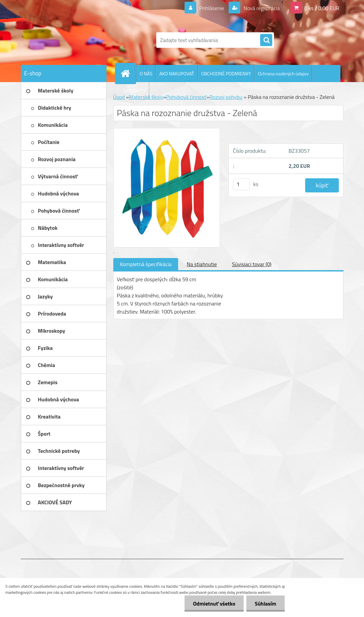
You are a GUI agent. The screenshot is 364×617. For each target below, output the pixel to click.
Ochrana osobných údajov (283, 74)
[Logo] (67, 40)
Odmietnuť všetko (214, 604)
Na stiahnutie (202, 264)
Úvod (119, 97)
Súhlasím (266, 604)
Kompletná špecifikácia (146, 264)
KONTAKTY (135, 91)
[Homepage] (128, 73)
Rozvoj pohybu (226, 97)
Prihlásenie (212, 8)
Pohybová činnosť (186, 97)
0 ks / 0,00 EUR (322, 8)
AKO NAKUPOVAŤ (177, 74)
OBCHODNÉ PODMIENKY (226, 74)
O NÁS (146, 74)
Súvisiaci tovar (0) (252, 264)
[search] (266, 40)
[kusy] (241, 184)
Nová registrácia (261, 8)
